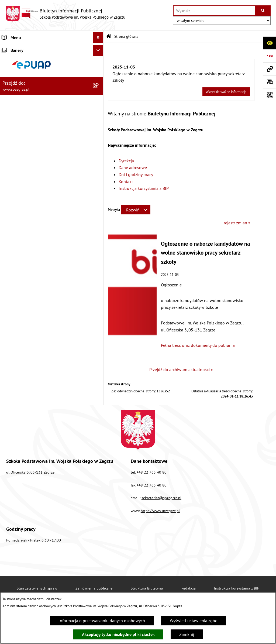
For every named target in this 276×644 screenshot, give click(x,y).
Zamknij (187, 634)
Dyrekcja (126, 161)
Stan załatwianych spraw (37, 588)
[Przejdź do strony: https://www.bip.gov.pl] (270, 56)
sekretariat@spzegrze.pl (161, 498)
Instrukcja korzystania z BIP (144, 188)
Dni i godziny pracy (136, 174)
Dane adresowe (133, 167)
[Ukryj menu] (98, 38)
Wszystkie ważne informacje (226, 92)
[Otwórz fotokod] (270, 95)
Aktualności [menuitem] (13, 49)
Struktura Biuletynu (147, 588)
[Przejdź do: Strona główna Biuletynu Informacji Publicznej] (109, 37)
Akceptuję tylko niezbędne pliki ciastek (118, 634)
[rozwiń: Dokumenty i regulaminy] (99, 145)
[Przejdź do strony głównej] (65, 14)
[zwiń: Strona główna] (99, 59)
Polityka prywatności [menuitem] (21, 256)
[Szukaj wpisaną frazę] (263, 11)
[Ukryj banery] (98, 269)
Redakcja (189, 588)
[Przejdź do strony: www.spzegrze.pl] (270, 69)
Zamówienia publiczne (94, 588)
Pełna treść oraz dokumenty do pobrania (198, 345)
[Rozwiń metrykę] (136, 210)
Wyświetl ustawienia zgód (194, 621)
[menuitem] (52, 59)
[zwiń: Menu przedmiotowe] (99, 160)
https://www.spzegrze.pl (160, 511)
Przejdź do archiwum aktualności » (181, 369)
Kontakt (126, 181)
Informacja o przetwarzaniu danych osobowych (102, 621)
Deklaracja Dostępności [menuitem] (24, 245)
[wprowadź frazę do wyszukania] (214, 11)
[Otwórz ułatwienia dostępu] (270, 43)
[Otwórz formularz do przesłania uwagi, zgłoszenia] (270, 82)
